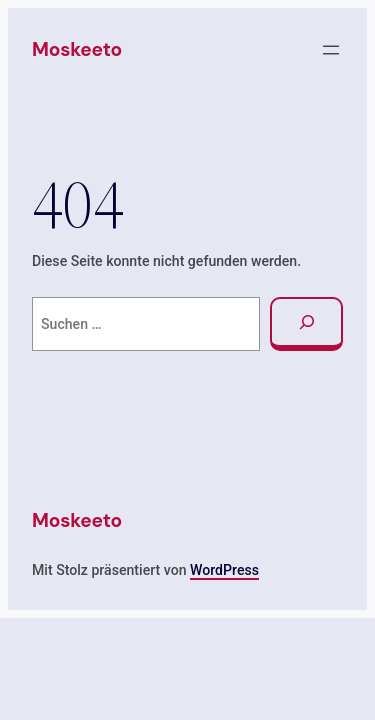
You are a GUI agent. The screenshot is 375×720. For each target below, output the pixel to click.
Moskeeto (77, 49)
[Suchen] (306, 324)
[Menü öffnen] (331, 50)
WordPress (224, 570)
